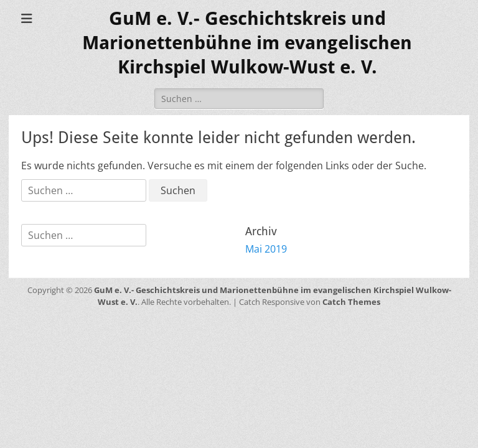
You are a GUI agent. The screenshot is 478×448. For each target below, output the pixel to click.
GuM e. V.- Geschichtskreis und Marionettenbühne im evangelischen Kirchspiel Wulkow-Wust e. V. (247, 43)
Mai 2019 (266, 249)
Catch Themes (351, 302)
